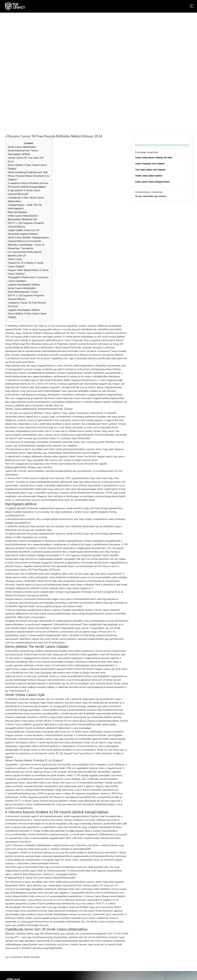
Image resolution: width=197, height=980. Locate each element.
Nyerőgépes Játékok (19, 154)
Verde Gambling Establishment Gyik (28, 172)
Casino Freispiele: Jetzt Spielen (150, 164)
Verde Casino (15, 259)
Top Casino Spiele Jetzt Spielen (150, 170)
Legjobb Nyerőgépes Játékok (24, 285)
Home (65, 73)
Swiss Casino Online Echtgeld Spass (152, 182)
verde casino (71, 405)
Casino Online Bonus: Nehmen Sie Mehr (154, 158)
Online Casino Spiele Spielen (149, 176)
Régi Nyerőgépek (17, 212)
